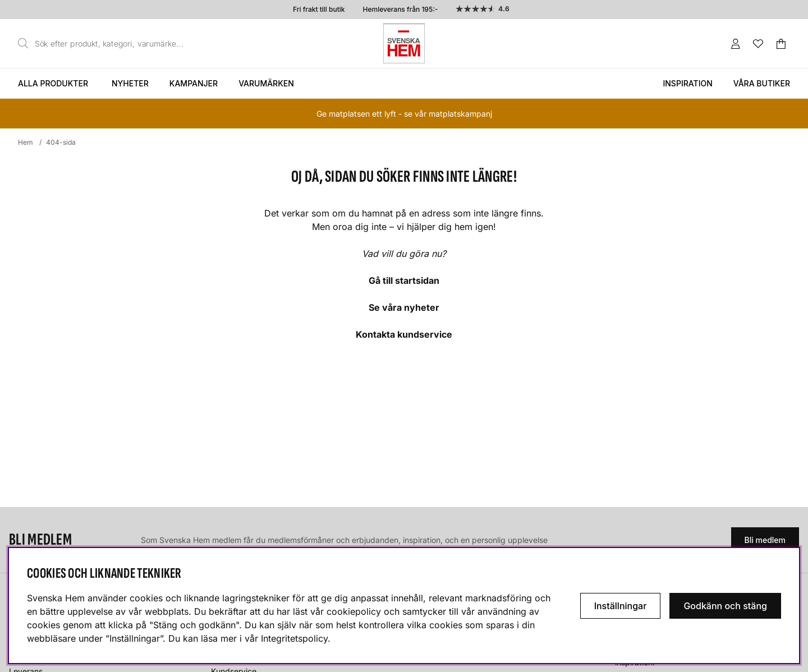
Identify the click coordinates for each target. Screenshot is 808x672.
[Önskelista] (758, 44)
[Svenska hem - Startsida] (404, 43)
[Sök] (104, 44)
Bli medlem (765, 540)
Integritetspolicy (294, 638)
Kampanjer (194, 83)
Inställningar (621, 606)
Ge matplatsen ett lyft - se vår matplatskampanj (404, 114)
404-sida (61, 142)
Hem (26, 142)
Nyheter (130, 83)
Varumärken (266, 83)
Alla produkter (53, 83)
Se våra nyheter (404, 307)
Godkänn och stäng (725, 606)
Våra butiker (762, 83)
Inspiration (687, 83)
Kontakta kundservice (404, 334)
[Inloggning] (736, 44)
